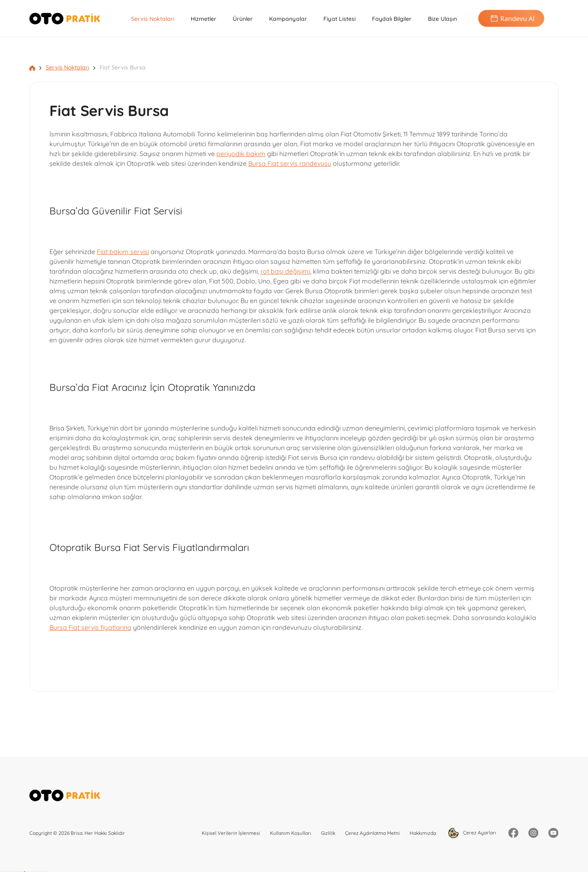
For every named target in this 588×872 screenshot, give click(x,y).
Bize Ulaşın (442, 19)
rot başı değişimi (285, 271)
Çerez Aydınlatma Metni (372, 833)
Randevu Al (511, 19)
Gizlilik (328, 833)
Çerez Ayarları (472, 833)
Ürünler (243, 19)
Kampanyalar (288, 19)
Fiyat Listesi (340, 19)
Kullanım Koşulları (291, 833)
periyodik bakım (241, 154)
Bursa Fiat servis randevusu (290, 163)
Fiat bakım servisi (123, 252)
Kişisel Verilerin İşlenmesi (231, 833)
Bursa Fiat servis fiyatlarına (90, 627)
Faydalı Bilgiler (392, 19)
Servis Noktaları (153, 19)
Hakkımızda (423, 833)
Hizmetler (204, 19)
